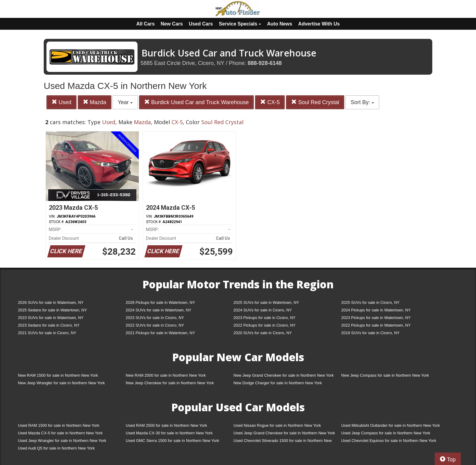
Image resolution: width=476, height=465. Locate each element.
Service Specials (240, 24)
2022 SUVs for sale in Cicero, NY (155, 325)
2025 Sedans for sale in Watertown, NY (52, 310)
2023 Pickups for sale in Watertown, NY (376, 318)
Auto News (280, 24)
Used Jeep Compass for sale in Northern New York (386, 433)
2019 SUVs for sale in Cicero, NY (370, 333)
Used (61, 102)
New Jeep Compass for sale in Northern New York (385, 375)
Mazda (95, 102)
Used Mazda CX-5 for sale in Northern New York (60, 433)
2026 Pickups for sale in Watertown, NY (160, 302)
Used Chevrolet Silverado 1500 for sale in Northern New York (283, 442)
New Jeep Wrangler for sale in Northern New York (61, 383)
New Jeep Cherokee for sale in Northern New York (170, 383)
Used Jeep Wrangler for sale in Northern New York (62, 441)
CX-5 (270, 102)
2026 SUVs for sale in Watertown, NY (51, 302)
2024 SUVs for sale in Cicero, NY (263, 310)
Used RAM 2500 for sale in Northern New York (166, 425)
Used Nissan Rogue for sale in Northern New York (277, 425)
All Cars (145, 24)
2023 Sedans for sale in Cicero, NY (49, 325)
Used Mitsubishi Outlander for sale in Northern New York (391, 425)
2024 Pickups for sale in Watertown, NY (376, 310)
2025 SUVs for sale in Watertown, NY (266, 302)
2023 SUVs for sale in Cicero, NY (155, 318)
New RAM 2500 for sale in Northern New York (166, 375)
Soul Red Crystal (315, 102)
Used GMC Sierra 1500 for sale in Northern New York (172, 441)
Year (125, 102)
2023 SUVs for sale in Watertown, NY (51, 318)
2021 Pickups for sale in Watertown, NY (160, 333)
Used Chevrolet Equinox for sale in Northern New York (389, 441)
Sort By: (362, 102)
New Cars (172, 24)
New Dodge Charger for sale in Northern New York (278, 383)
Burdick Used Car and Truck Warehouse (196, 102)
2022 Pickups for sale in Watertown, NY (376, 325)
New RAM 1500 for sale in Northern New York (58, 375)
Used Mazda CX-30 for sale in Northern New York (169, 433)
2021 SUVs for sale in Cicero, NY (47, 333)
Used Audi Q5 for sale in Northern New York (56, 448)
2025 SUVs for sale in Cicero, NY (370, 302)
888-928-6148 (265, 63)
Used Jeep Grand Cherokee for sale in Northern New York (284, 433)
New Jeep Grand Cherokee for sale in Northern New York (284, 375)
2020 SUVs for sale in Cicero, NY (263, 333)
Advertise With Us (319, 24)
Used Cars (201, 24)
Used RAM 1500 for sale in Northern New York (59, 425)
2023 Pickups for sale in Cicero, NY (264, 318)
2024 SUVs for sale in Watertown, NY (158, 310)
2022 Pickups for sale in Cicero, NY (264, 325)
